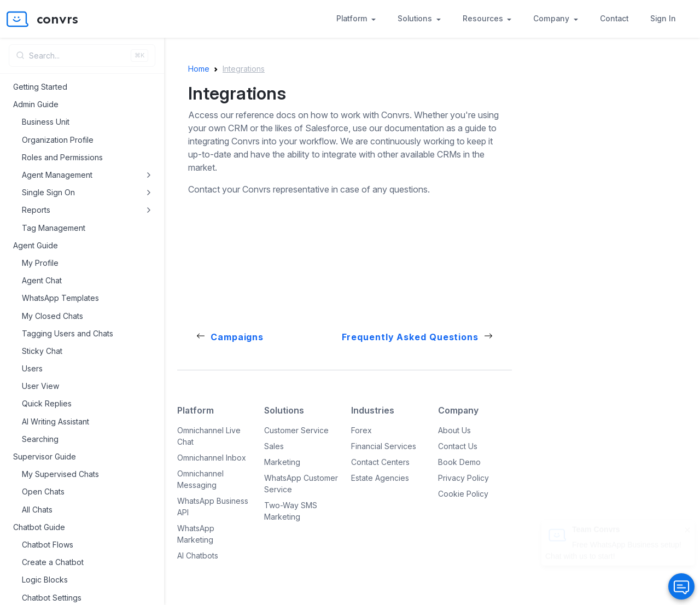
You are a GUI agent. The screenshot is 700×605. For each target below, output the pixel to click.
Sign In (663, 19)
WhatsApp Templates (60, 298)
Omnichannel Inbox (212, 458)
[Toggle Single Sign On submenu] (149, 193)
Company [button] (552, 19)
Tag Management (54, 228)
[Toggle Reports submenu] (149, 210)
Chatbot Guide (39, 527)
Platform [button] (353, 19)
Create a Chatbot (53, 562)
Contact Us (458, 446)
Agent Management (57, 175)
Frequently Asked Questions (410, 337)
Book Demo (459, 462)
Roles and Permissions (62, 157)
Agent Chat (42, 280)
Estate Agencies (380, 478)
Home (199, 69)
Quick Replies (47, 403)
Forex (361, 430)
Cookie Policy (463, 494)
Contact (614, 19)
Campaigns (237, 337)
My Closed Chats (52, 316)
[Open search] (82, 56)
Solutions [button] (416, 19)
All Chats (37, 510)
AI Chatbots (198, 555)
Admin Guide (36, 104)
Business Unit (46, 122)
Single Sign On (48, 192)
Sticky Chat (42, 351)
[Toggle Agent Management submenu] (149, 175)
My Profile (40, 263)
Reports (36, 210)
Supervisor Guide (45, 456)
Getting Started (40, 87)
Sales (274, 446)
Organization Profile (58, 140)
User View (40, 386)
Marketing (282, 462)
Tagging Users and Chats (68, 333)
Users (32, 368)
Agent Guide (36, 245)
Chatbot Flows (48, 545)
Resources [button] (484, 19)
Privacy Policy (463, 478)
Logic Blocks (45, 580)
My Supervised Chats (60, 474)
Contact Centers (380, 462)
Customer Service (296, 430)
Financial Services (384, 446)
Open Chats (43, 491)
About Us (454, 430)
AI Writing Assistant (56, 421)
